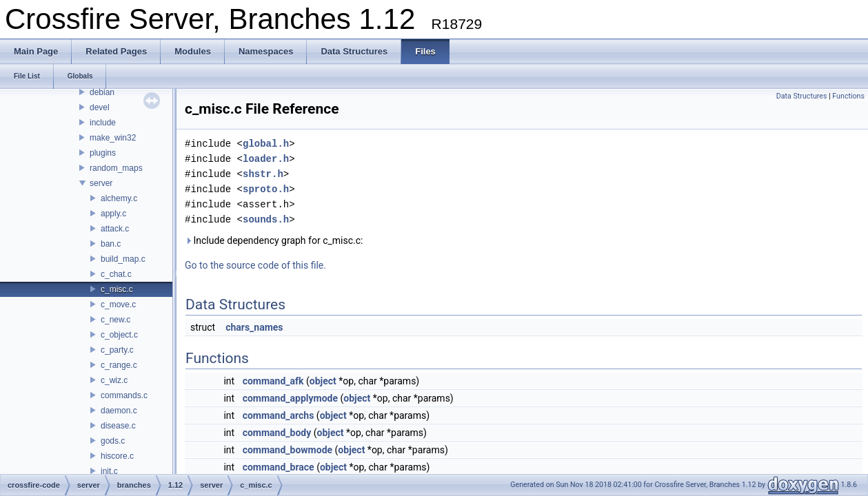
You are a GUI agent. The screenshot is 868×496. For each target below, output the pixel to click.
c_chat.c (116, 274)
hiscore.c (117, 456)
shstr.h (263, 174)
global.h (266, 144)
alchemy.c (119, 198)
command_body (277, 433)
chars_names (254, 327)
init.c (109, 471)
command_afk (273, 381)
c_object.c (119, 335)
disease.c (118, 426)
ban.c (111, 244)
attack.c (115, 229)
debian (102, 92)
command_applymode (290, 398)
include (103, 123)
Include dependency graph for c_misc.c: (274, 240)
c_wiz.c (114, 380)
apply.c (113, 214)
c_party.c (117, 350)
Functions (848, 96)
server (101, 183)
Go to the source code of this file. (255, 265)
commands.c (124, 395)
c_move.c (118, 304)
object (323, 381)
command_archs (279, 415)
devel (100, 107)
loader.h (266, 159)
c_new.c (115, 320)
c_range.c (119, 365)
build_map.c (123, 259)
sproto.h (266, 189)
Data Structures (802, 96)
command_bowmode (287, 450)
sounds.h (266, 219)
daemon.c (119, 411)
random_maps (116, 168)
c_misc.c (117, 289)
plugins (103, 153)
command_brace (279, 467)
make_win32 (113, 138)
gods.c (113, 441)
